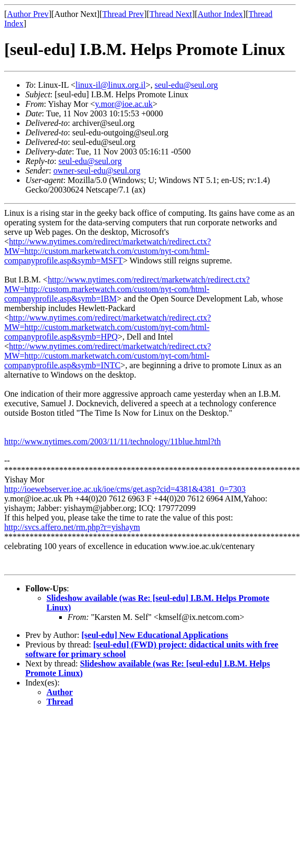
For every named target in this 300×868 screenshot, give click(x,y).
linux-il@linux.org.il (111, 85)
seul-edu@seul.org (186, 85)
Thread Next (171, 14)
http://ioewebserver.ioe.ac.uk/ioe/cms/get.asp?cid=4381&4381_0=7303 (125, 489)
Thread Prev (123, 14)
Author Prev (28, 14)
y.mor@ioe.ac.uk (124, 104)
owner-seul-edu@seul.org (97, 171)
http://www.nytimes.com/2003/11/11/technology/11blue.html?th (112, 441)
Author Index (220, 14)
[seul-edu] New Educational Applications (155, 635)
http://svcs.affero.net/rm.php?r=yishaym (72, 527)
